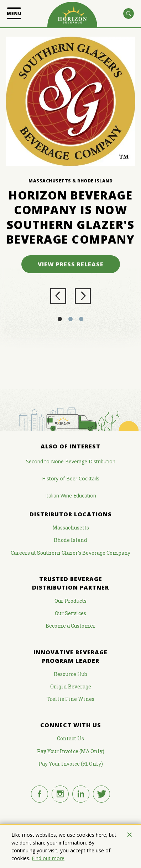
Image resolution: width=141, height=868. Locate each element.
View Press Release (71, 264)
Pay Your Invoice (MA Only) (71, 751)
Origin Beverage (71, 686)
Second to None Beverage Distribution (71, 461)
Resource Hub (70, 674)
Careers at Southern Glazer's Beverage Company (70, 553)
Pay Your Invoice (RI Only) (71, 764)
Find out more (48, 858)
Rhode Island (70, 540)
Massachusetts (71, 528)
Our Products (70, 601)
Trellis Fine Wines (70, 699)
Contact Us (70, 738)
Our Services (70, 613)
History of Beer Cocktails (71, 478)
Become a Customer (70, 626)
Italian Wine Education (71, 496)
